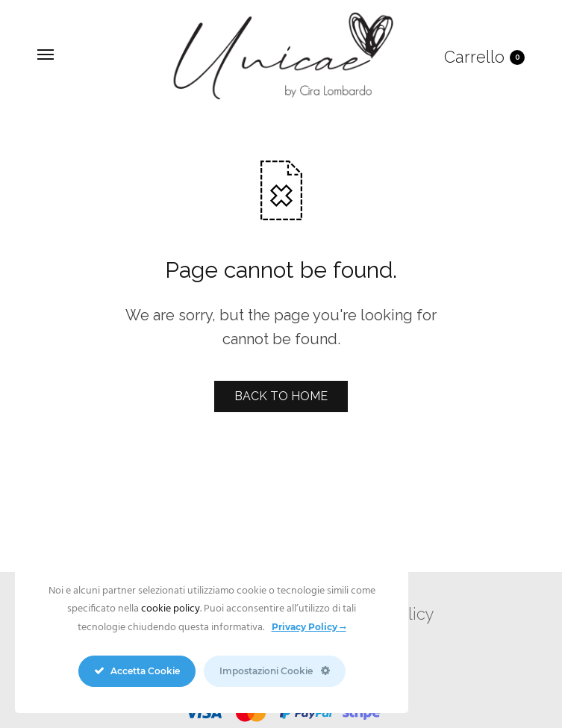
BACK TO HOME (281, 396)
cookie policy (171, 609)
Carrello (484, 57)
